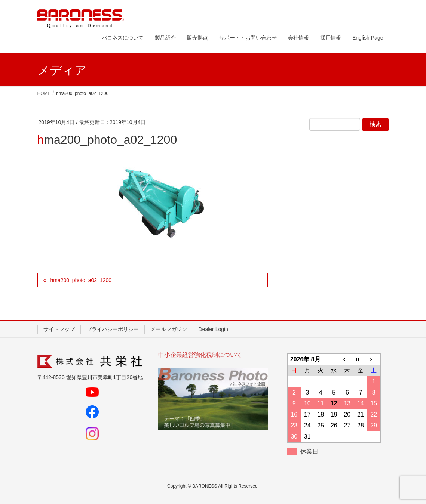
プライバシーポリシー (113, 329)
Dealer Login (213, 329)
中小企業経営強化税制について (200, 355)
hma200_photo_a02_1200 (81, 280)
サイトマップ (59, 329)
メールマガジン (169, 329)
